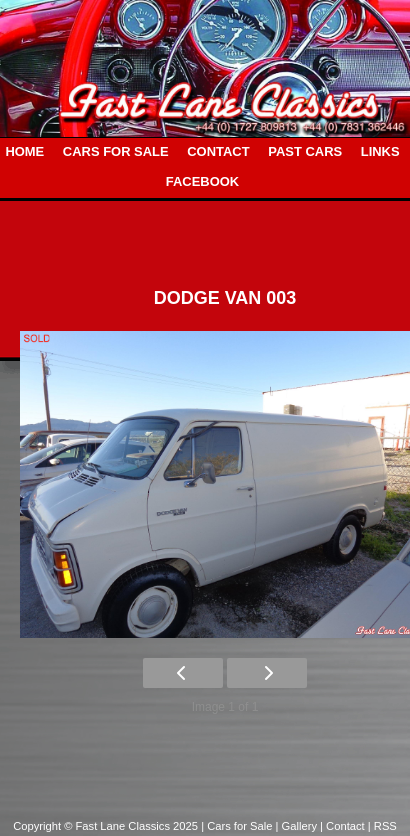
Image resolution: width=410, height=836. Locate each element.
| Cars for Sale (238, 826)
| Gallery (298, 826)
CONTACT (218, 151)
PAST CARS (305, 151)
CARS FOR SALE (116, 151)
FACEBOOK (202, 181)
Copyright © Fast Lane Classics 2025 (107, 826)
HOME (24, 151)
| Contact (344, 826)
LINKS (380, 151)
